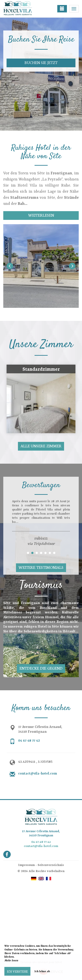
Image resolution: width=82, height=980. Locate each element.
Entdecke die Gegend (41, 668)
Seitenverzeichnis (51, 865)
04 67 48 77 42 (29, 741)
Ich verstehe (17, 971)
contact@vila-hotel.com (38, 774)
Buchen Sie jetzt (41, 62)
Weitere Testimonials (41, 567)
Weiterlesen (41, 215)
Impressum (26, 865)
